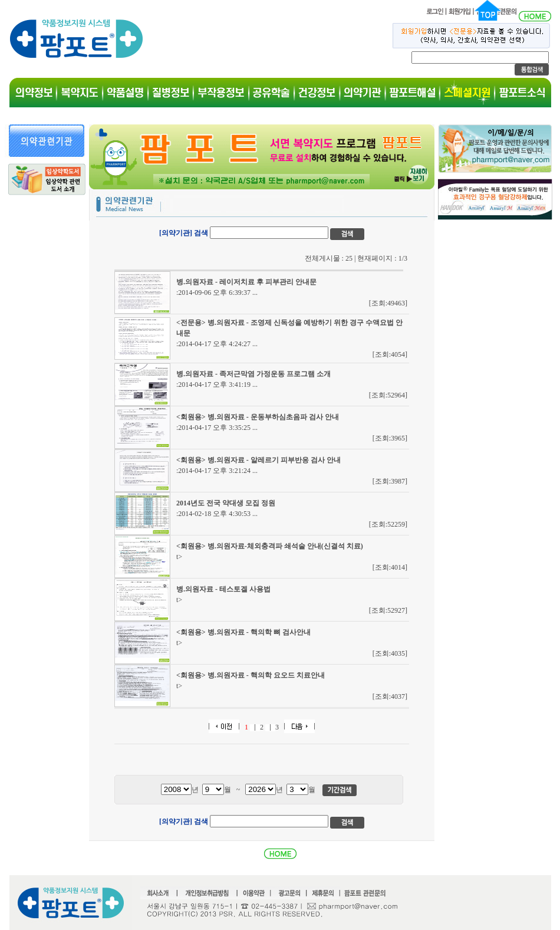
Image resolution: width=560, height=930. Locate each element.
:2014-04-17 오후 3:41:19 (217, 385)
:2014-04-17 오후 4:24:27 (217, 344)
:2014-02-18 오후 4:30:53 (217, 514)
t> (179, 557)
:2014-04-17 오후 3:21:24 (217, 471)
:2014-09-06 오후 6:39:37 (217, 293)
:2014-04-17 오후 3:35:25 (217, 428)
